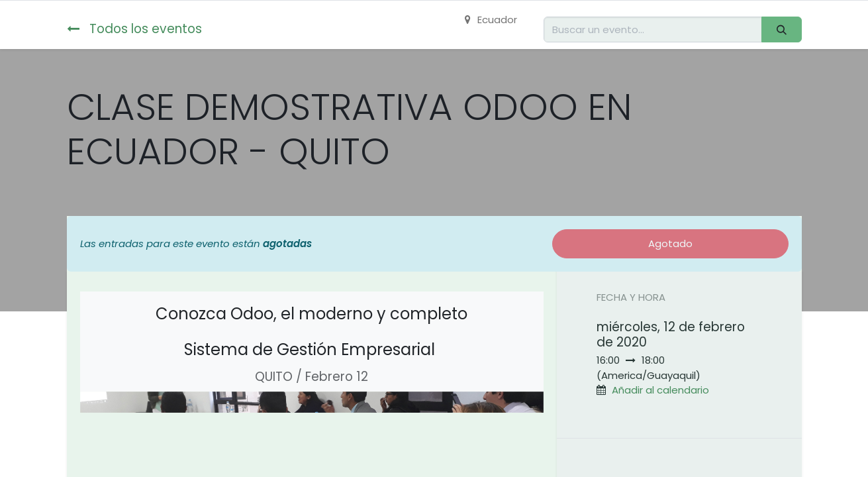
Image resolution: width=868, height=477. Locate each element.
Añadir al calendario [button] (660, 390)
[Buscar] (781, 29)
